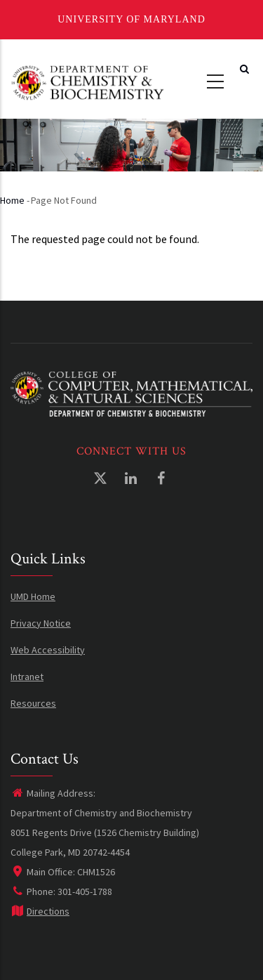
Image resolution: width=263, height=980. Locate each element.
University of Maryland (131, 19)
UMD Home (33, 596)
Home (12, 200)
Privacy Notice (41, 623)
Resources (33, 703)
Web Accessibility (48, 650)
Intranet (27, 677)
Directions (40, 911)
